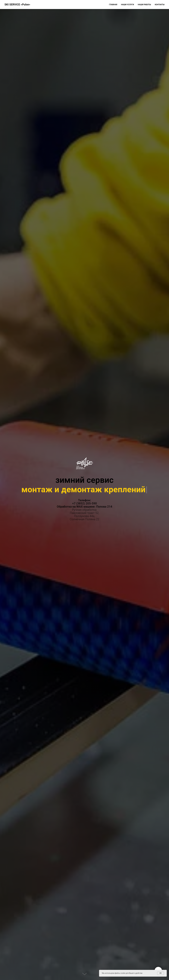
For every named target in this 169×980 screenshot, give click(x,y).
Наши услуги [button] (128, 5)
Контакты (160, 5)
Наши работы (144, 5)
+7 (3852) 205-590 (84, 503)
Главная (113, 5)
